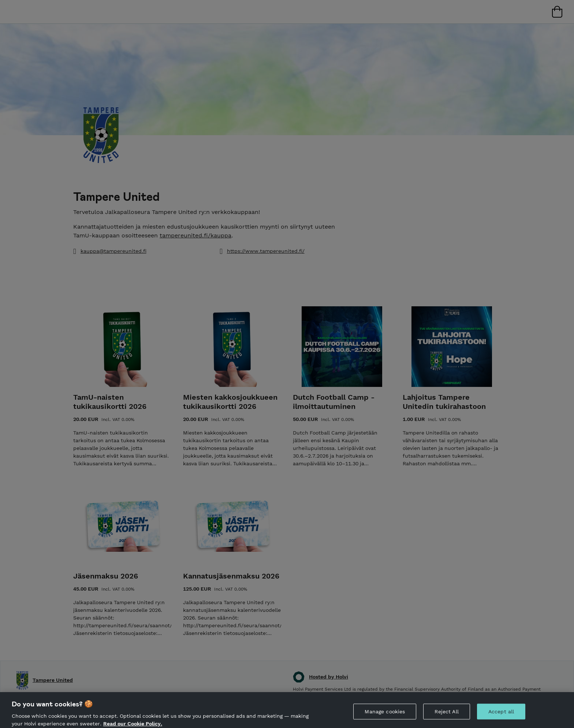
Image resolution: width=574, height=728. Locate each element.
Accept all (501, 714)
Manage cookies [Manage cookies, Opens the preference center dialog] (385, 714)
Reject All (446, 714)
